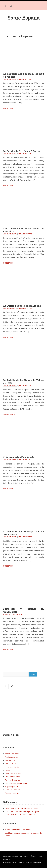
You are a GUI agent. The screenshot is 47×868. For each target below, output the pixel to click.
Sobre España (24, 18)
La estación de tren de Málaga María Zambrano (23, 808)
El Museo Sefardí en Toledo (19, 457)
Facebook (6, 6)
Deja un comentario (25, 79)
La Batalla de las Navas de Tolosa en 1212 (23, 382)
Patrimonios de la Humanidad (16, 783)
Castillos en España (12, 754)
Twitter (11, 6)
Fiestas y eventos (12, 757)
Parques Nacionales (12, 780)
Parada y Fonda (11, 735)
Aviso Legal (24, 856)
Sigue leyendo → (9, 108)
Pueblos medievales (13, 793)
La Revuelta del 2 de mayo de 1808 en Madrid (23, 75)
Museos (8, 770)
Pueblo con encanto (13, 790)
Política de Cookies (35, 856)
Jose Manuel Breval (10, 79)
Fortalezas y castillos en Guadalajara (23, 610)
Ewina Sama (7, 614)
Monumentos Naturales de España (18, 830)
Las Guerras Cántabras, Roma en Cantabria (23, 230)
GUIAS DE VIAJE (11, 764)
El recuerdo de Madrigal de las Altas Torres (23, 533)
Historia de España (12, 767)
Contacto (7, 859)
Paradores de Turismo (13, 777)
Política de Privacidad (11, 856)
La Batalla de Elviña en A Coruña (22, 151)
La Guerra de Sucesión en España (22, 306)
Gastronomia (10, 760)
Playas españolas (12, 786)
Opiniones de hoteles (13, 773)
